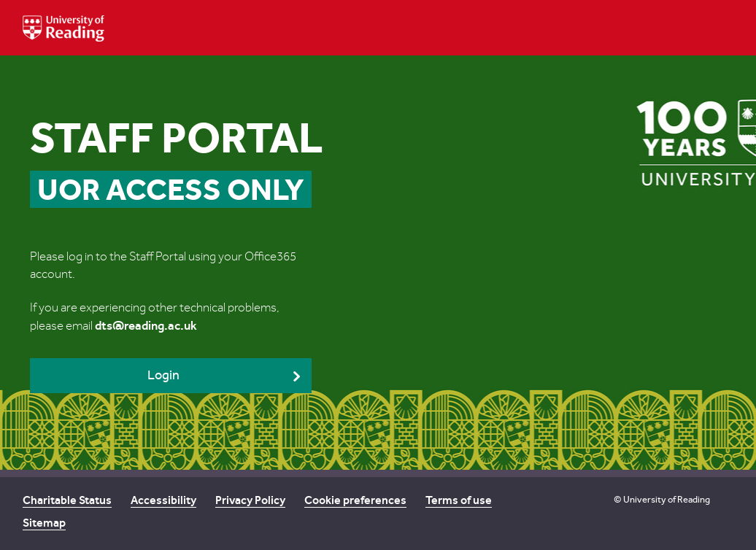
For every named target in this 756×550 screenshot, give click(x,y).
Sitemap (44, 523)
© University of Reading (662, 499)
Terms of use (459, 500)
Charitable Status (67, 500)
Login (163, 375)
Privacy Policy (250, 500)
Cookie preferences (355, 500)
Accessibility (163, 500)
